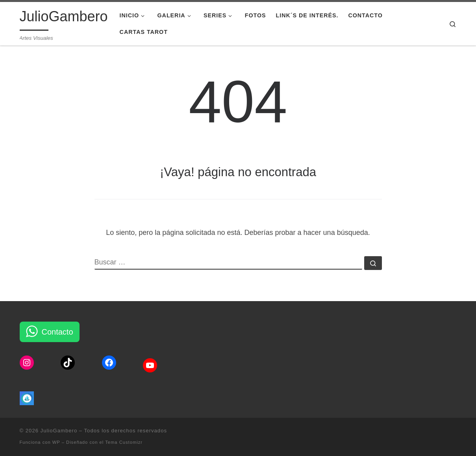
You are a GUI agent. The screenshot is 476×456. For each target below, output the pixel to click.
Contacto (57, 332)
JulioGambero (59, 431)
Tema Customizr (124, 442)
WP (56, 442)
